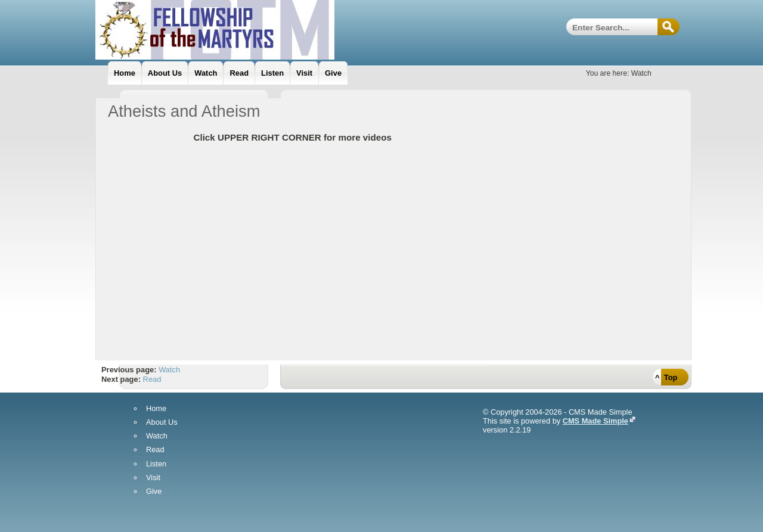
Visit (153, 478)
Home (156, 409)
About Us (162, 423)
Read (152, 379)
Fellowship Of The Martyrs (244, 30)
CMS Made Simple (595, 421)
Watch (169, 370)
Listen (156, 464)
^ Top (666, 377)
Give (154, 492)
